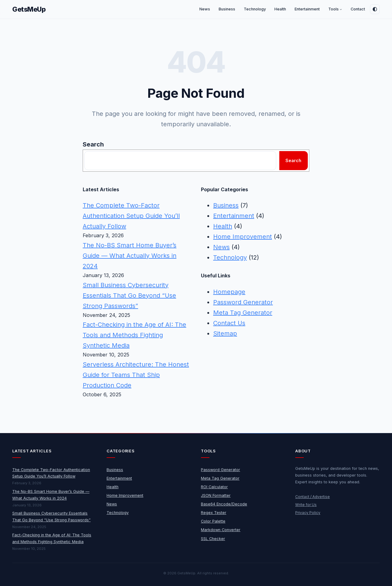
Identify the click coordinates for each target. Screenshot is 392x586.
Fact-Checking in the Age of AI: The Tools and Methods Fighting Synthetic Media (134, 335)
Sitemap (225, 333)
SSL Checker (213, 539)
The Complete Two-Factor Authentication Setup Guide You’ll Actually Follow (131, 216)
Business (226, 205)
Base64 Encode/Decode (224, 504)
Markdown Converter (221, 530)
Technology (230, 257)
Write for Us (306, 505)
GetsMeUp (29, 9)
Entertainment (234, 216)
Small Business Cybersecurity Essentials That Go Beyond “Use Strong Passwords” (129, 295)
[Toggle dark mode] (375, 9)
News (221, 247)
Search (93, 144)
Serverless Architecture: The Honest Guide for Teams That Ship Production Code (136, 375)
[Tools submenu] (341, 10)
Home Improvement (243, 237)
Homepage (229, 292)
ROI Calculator (214, 487)
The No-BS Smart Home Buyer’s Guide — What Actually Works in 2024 (130, 256)
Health (223, 226)
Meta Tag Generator (243, 313)
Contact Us (229, 323)
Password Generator (243, 302)
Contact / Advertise (313, 497)
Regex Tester (214, 513)
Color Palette (213, 521)
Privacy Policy (308, 513)
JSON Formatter (216, 495)
